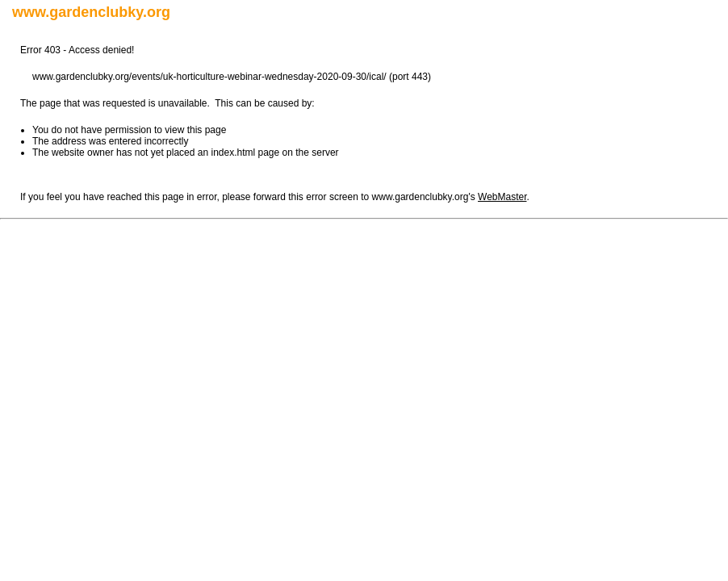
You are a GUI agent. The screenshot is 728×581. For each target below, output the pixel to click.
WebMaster (502, 197)
